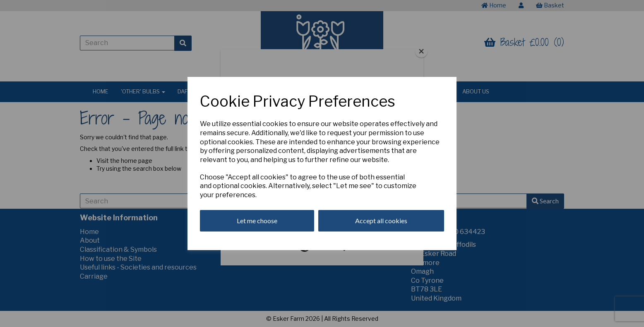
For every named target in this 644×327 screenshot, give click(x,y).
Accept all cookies (381, 221)
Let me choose (257, 221)
